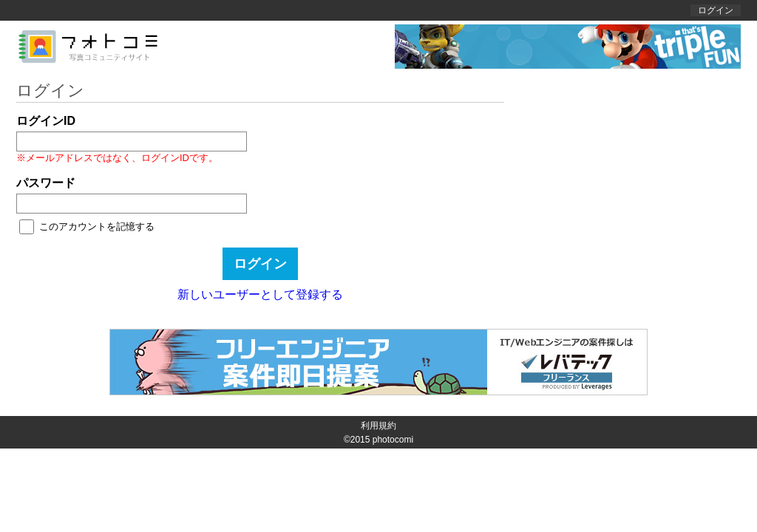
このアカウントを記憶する (97, 226)
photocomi (393, 440)
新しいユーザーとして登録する (260, 294)
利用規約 (378, 426)
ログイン (716, 10)
